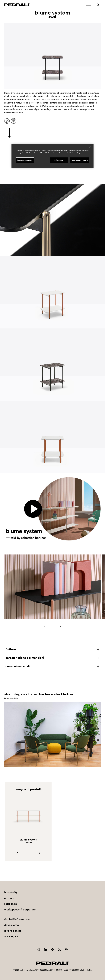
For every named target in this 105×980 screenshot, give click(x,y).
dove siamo (12, 925)
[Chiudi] (90, 147)
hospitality (11, 892)
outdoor (9, 898)
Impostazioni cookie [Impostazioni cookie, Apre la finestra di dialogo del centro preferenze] (25, 160)
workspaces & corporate (20, 909)
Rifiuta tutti (59, 160)
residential (11, 904)
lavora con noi (13, 931)
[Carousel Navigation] (53, 626)
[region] (52, 156)
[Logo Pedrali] (17, 5)
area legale (11, 936)
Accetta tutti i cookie (80, 160)
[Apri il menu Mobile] (88, 5)
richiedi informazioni (17, 919)
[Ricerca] (98, 5)
